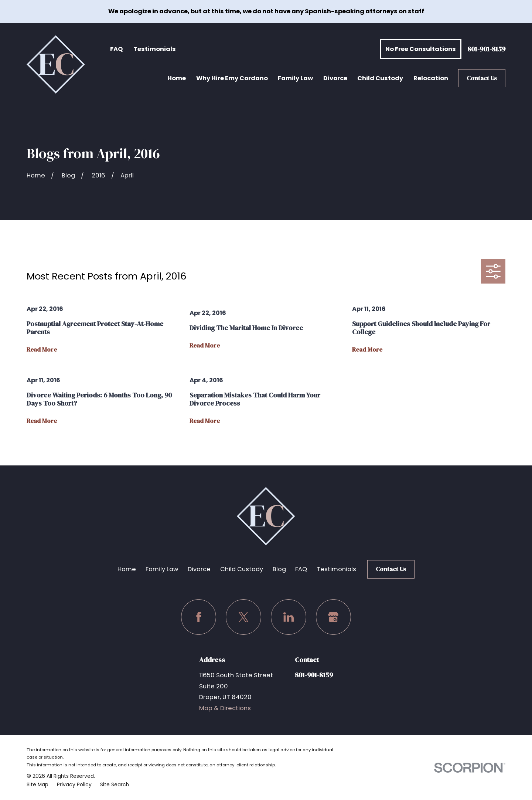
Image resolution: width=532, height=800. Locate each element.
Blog (279, 569)
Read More (42, 350)
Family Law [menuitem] (295, 78)
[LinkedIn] (289, 617)
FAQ (116, 49)
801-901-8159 (486, 49)
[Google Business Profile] (334, 617)
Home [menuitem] (177, 78)
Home (127, 569)
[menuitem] (37, 785)
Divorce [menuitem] (335, 78)
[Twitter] (243, 617)
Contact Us (482, 78)
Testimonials (155, 49)
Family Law (162, 569)
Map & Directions (225, 708)
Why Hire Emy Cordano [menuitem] (232, 78)
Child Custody (242, 569)
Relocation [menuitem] (431, 78)
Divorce (199, 569)
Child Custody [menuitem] (380, 78)
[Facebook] (199, 617)
